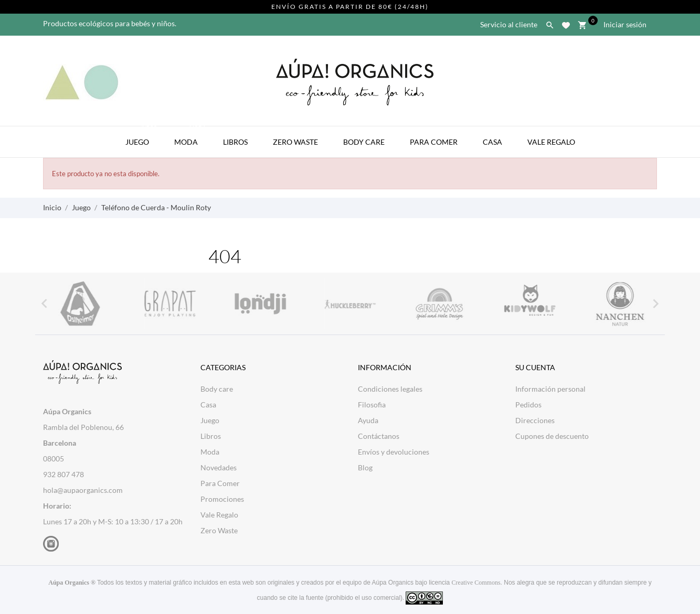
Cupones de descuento (552, 436)
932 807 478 (63, 474)
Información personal (550, 389)
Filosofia (372, 405)
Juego (142, 136)
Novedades (219, 467)
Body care (217, 389)
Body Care (364, 142)
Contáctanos (379, 436)
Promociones (222, 499)
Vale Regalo (551, 142)
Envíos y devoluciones (394, 452)
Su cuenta (535, 367)
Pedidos (528, 405)
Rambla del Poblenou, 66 (83, 427)
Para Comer (434, 142)
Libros (235, 142)
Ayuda (368, 420)
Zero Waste (295, 142)
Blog (365, 467)
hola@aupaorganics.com (83, 490)
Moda (191, 136)
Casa (492, 142)
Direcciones (535, 420)
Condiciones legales (390, 389)
